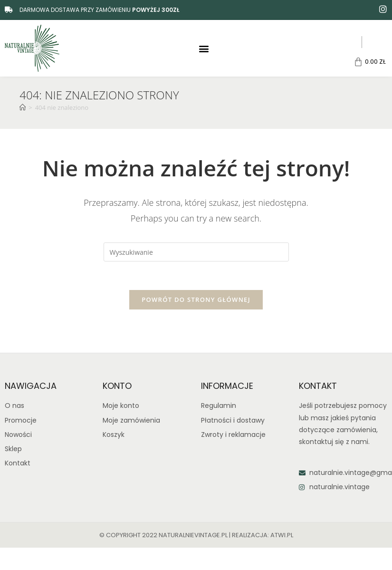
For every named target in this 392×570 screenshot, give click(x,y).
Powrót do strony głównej (196, 300)
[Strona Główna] (23, 107)
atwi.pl (282, 535)
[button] (204, 48)
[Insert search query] (196, 252)
